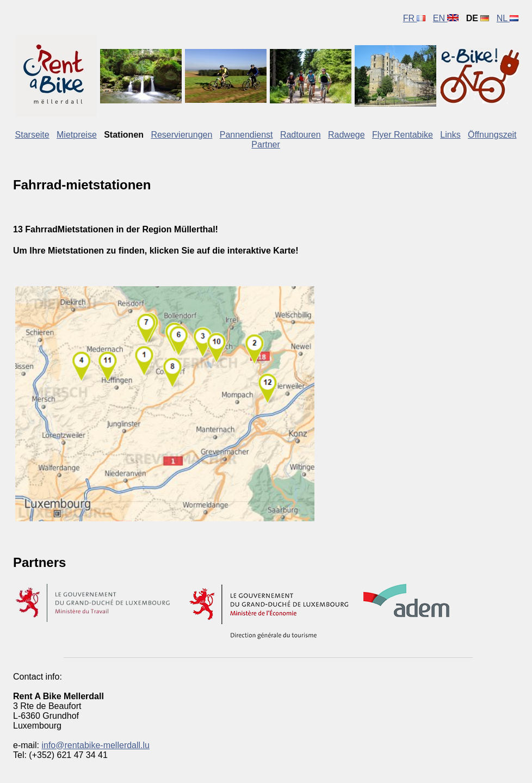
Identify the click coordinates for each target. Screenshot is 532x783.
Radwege (347, 135)
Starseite (32, 135)
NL (508, 18)
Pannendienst (246, 135)
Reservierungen (181, 135)
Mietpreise (77, 135)
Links (450, 135)
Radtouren (301, 135)
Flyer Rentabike (403, 135)
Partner (265, 144)
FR (415, 18)
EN (446, 18)
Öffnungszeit (492, 135)
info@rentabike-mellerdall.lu (95, 745)
